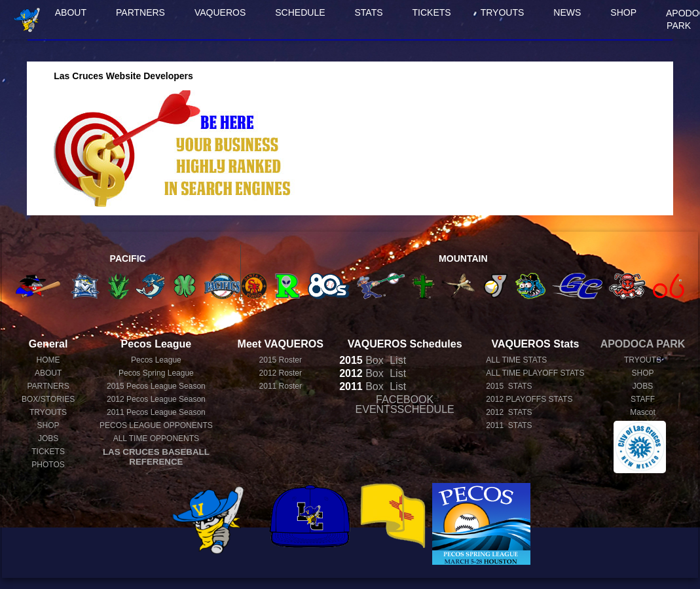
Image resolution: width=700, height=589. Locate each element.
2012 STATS (509, 412)
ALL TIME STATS (516, 360)
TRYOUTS (503, 12)
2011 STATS (509, 425)
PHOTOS (48, 465)
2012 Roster (281, 373)
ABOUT (71, 12)
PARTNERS (140, 12)
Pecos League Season (156, 386)
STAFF (643, 399)
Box (361, 360)
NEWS (567, 12)
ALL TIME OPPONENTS (156, 438)
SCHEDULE (300, 12)
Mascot (643, 412)
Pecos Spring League (156, 373)
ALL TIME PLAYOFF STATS (535, 373)
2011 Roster (281, 386)
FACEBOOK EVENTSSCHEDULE (405, 404)
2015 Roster (281, 360)
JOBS (48, 438)
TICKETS (432, 12)
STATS (369, 12)
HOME (48, 360)
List (396, 360)
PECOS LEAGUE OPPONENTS (156, 425)
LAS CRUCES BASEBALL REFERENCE (156, 457)
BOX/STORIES (48, 399)
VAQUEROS (220, 12)
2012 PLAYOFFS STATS (529, 399)
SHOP (623, 12)
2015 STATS (509, 386)
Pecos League (156, 360)
